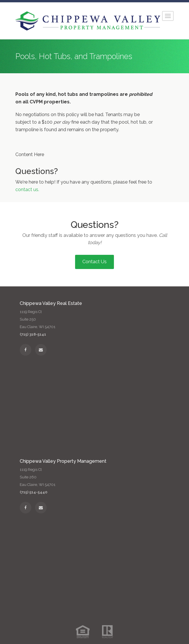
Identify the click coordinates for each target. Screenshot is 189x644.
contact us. (27, 190)
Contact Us (94, 262)
